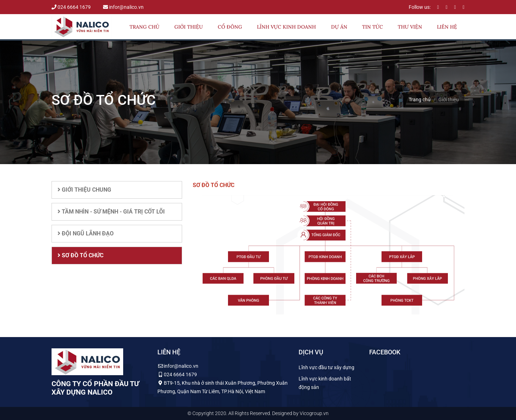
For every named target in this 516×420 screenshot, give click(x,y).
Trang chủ (145, 27)
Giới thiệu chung (84, 190)
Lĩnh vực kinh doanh (286, 27)
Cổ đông (230, 27)
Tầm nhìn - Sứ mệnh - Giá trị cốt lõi (111, 212)
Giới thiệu (189, 27)
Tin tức (373, 27)
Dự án (339, 27)
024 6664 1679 (72, 7)
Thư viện (410, 27)
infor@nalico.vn (123, 7)
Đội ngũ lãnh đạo (86, 233)
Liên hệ (447, 27)
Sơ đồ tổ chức (80, 255)
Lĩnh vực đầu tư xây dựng (326, 367)
